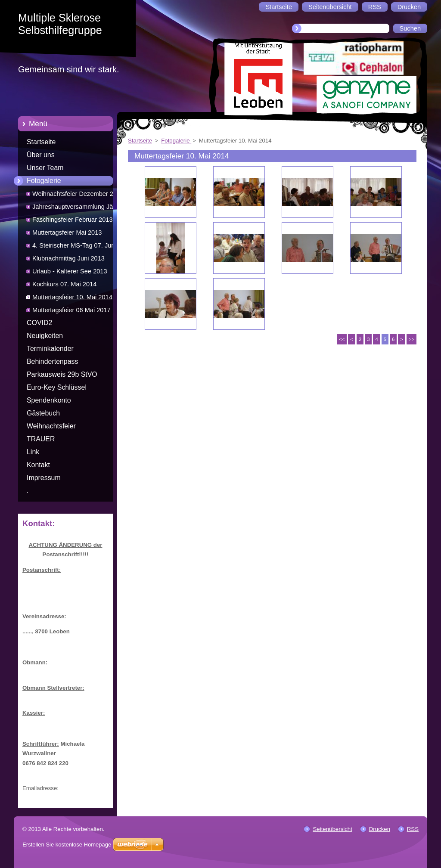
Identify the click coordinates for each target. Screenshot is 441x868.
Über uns (41, 155)
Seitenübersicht (332, 829)
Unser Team (45, 168)
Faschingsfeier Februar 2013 (73, 220)
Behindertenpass (53, 361)
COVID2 (39, 323)
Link (33, 452)
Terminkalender (50, 349)
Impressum (44, 478)
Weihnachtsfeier (51, 426)
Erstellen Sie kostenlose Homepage (67, 845)
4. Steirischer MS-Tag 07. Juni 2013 (74, 247)
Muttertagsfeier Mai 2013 (67, 232)
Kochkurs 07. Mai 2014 (64, 284)
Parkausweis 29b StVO (62, 374)
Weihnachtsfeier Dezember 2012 (78, 194)
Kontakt (38, 465)
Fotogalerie (44, 181)
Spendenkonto (49, 400)
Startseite (41, 142)
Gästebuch (43, 413)
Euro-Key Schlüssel (57, 387)
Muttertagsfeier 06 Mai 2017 (71, 310)
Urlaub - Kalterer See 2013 (70, 271)
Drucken (380, 829)
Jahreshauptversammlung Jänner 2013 (79, 208)
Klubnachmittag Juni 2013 (68, 258)
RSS (413, 829)
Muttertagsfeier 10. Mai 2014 (72, 297)
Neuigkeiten (45, 336)
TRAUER (41, 439)
